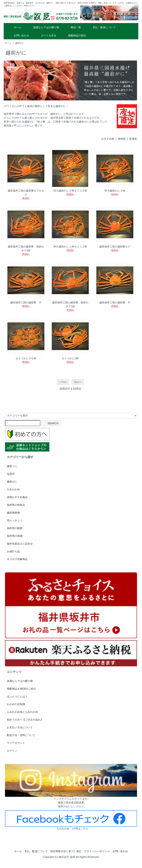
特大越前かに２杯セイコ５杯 (70, 191)
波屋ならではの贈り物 (43, 27)
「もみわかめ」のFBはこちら (71, 829)
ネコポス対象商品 (17, 559)
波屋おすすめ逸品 (17, 497)
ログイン (12, 751)
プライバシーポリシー (97, 851)
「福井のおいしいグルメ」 (71, 806)
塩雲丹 (11, 474)
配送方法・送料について (21, 735)
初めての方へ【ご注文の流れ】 (25, 720)
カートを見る (46, 35)
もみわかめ (13, 489)
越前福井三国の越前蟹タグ (115, 247)
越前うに (12, 466)
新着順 (133, 139)
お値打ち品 (13, 551)
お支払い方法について (20, 727)
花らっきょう (15, 520)
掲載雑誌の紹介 (74, 35)
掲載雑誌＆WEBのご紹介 (21, 689)
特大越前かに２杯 (115, 191)
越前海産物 (13, 513)
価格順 (122, 139)
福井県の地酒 (15, 536)
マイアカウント (16, 743)
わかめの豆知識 (16, 704)
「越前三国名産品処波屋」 (71, 802)
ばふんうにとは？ (17, 696)
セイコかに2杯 (70, 358)
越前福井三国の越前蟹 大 (26, 302)
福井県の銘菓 (15, 528)
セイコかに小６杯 (26, 358)
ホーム (15, 27)
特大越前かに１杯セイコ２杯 (70, 247)
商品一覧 (73, 27)
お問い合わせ (19, 35)
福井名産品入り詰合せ (20, 544)
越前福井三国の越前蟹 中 (115, 302)
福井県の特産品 (16, 505)
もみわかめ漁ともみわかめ (22, 712)
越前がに (20, 43)
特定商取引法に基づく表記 (66, 851)
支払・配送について (102, 27)
